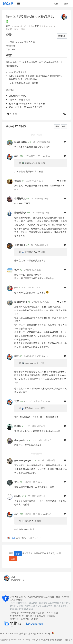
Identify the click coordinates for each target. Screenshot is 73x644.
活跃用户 (21, 597)
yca (16, 287)
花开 (8, 26)
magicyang (21, 302)
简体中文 (15, 619)
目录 (62, 36)
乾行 (17, 270)
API (12, 600)
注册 (56, 4)
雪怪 (17, 482)
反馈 (58, 597)
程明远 (18, 426)
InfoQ (49, 613)
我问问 (18, 496)
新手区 (11, 16)
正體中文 (25, 619)
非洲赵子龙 (20, 198)
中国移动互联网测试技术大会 (40, 597)
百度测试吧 (40, 616)
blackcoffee (21, 142)
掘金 (56, 613)
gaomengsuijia (23, 460)
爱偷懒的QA (20, 213)
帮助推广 (20, 600)
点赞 (64, 126)
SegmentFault (17, 616)
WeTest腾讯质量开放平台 (32, 613)
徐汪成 (18, 181)
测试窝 (29, 616)
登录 (66, 4)
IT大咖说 (51, 616)
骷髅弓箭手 (20, 245)
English (35, 619)
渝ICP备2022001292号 (39, 633)
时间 (57, 126)
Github (66, 597)
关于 (12, 597)
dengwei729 (21, 440)
